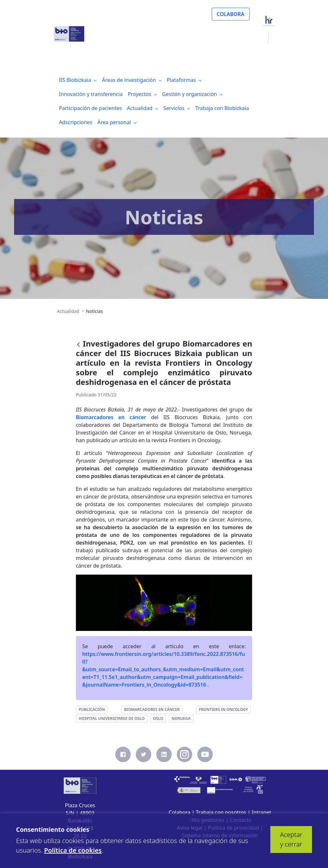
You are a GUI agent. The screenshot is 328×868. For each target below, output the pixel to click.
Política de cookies (73, 850)
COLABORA (231, 14)
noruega (181, 718)
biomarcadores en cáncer (152, 709)
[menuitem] (78, 80)
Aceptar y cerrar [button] (291, 839)
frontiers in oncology (223, 709)
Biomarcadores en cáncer (111, 417)
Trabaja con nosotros (221, 812)
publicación (92, 709)
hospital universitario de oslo (112, 718)
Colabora (180, 812)
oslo (158, 718)
